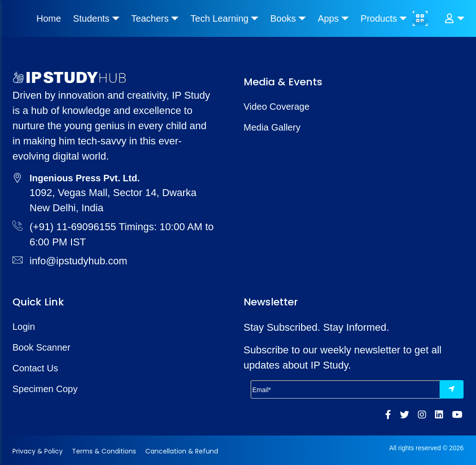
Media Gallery (272, 127)
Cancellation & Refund (182, 451)
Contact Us (35, 368)
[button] (454, 18)
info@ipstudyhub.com (78, 261)
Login (24, 327)
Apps (328, 18)
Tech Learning (220, 18)
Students (91, 18)
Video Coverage (277, 107)
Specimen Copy (45, 389)
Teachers (150, 18)
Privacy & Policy (38, 451)
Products (379, 18)
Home (49, 18)
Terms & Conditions (104, 451)
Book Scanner (42, 347)
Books (283, 18)
